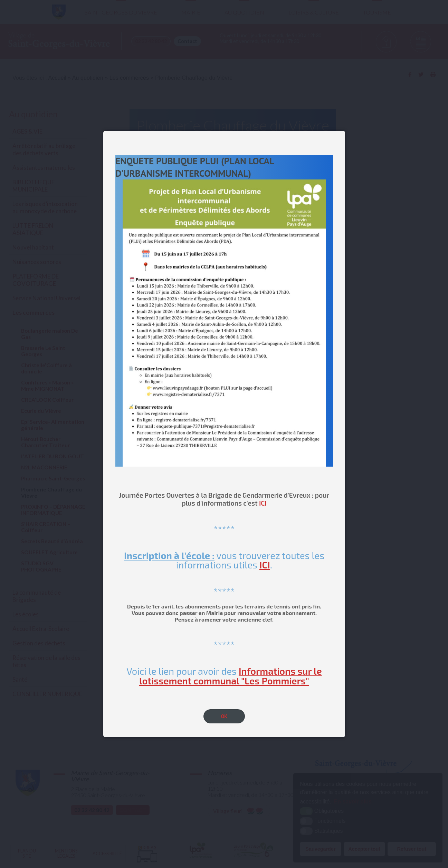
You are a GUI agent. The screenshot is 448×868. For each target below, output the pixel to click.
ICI (263, 503)
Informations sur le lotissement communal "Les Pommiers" (231, 676)
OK (224, 716)
